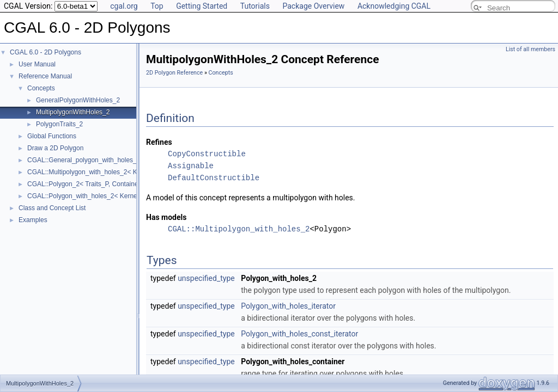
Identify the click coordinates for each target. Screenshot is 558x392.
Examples (33, 220)
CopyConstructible (207, 154)
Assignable (191, 166)
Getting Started (202, 6)
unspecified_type (206, 278)
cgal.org (124, 6)
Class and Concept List (52, 208)
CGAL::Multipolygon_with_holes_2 (239, 229)
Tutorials (255, 6)
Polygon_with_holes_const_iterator (299, 334)
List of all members (530, 49)
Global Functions (52, 136)
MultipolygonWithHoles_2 (73, 112)
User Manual (37, 64)
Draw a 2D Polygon (55, 148)
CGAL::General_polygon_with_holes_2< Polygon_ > (103, 160)
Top (157, 6)
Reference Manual (45, 76)
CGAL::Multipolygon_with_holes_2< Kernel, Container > (108, 172)
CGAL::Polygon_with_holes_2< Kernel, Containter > (103, 196)
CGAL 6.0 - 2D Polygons (46, 52)
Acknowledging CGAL (394, 6)
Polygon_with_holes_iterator (288, 306)
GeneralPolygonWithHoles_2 (78, 100)
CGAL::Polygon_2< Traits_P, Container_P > (90, 184)
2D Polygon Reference (174, 73)
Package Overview (313, 6)
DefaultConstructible (214, 178)
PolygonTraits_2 (59, 124)
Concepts (41, 88)
